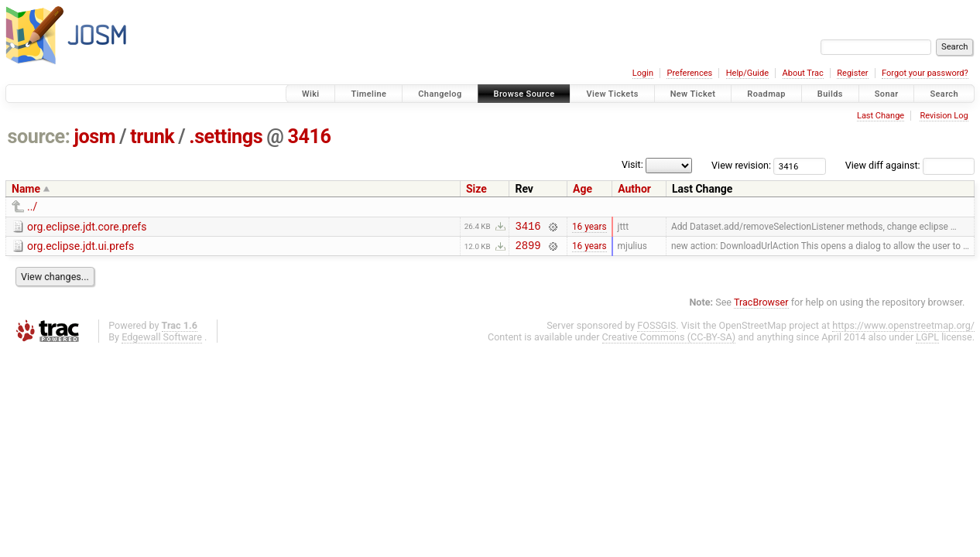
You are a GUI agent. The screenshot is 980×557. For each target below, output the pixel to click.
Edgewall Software (162, 342)
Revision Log (944, 116)
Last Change (881, 116)
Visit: (632, 164)
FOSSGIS (656, 330)
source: (39, 137)
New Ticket (693, 94)
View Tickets (612, 94)
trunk (152, 137)
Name (26, 189)
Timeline (368, 94)
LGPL (927, 342)
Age (583, 189)
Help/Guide (747, 73)
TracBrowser (761, 307)
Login (643, 73)
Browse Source (524, 94)
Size (476, 189)
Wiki (311, 94)
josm (94, 137)
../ (32, 207)
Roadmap (766, 94)
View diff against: (910, 165)
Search (944, 94)
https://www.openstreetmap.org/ (903, 330)
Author (634, 189)
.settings (226, 137)
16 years (589, 227)
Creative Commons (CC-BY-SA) (669, 342)
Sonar (887, 94)
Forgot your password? (925, 73)
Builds (830, 94)
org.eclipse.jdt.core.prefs (87, 227)
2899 (528, 249)
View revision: (741, 165)
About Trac (803, 73)
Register (852, 73)
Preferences (689, 73)
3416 (309, 137)
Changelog (440, 94)
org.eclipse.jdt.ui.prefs (81, 248)
